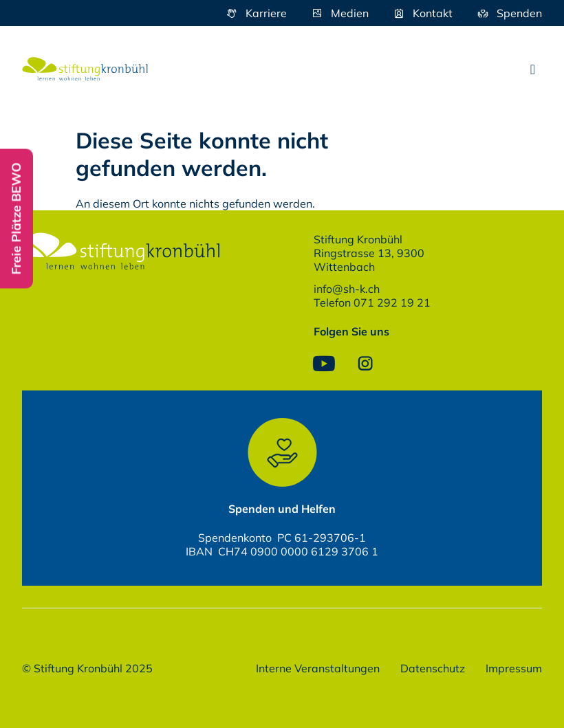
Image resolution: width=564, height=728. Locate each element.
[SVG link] (85, 69)
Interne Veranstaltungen (318, 668)
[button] (533, 69)
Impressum (514, 668)
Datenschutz (433, 668)
